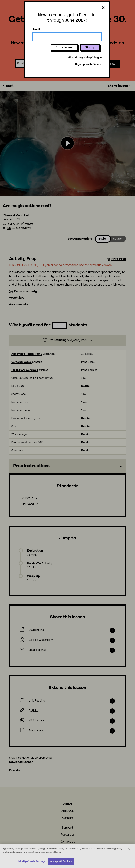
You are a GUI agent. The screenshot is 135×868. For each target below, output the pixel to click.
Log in (98, 57)
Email (36, 30)
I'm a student (64, 48)
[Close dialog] (103, 8)
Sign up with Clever (88, 64)
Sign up (90, 48)
